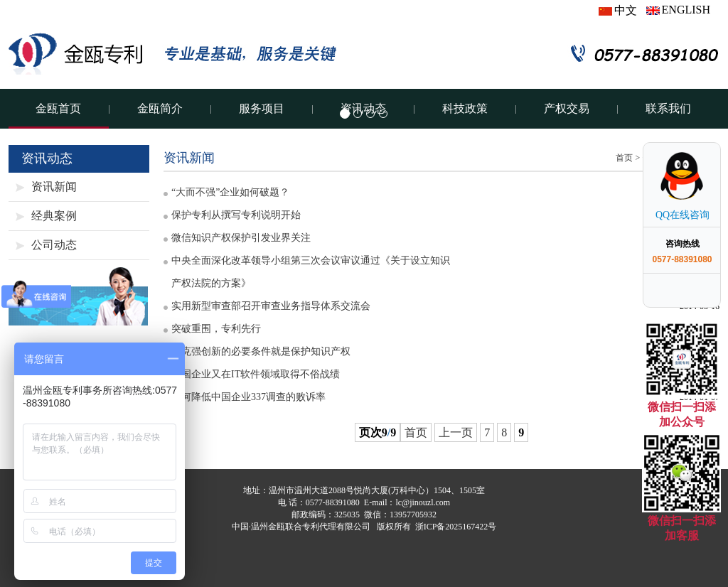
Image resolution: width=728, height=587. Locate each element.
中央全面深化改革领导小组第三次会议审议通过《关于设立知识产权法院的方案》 (311, 272)
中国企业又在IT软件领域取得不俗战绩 (256, 374)
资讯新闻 (54, 187)
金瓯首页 (58, 108)
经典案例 (54, 216)
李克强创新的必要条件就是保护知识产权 (261, 351)
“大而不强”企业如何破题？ (230, 192)
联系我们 (668, 108)
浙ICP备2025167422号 (456, 527)
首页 (624, 158)
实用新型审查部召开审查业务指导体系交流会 (271, 306)
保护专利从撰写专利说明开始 (236, 215)
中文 (618, 10)
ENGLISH (678, 10)
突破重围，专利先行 (216, 329)
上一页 (456, 432)
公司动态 (54, 245)
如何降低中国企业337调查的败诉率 (248, 397)
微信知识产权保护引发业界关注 (241, 238)
